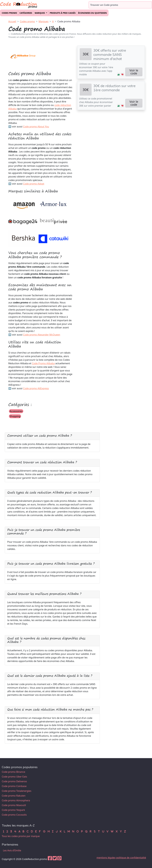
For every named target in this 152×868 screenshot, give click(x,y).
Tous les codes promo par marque (21, 836)
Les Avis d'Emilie (12, 850)
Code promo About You (36, 127)
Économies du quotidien (92, 13)
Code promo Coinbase (14, 786)
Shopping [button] (15, 416)
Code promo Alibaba (69, 21)
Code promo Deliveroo (14, 781)
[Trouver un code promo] (120, 5)
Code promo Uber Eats (14, 777)
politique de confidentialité (131, 858)
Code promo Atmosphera (16, 800)
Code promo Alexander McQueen (42, 335)
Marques (43, 21)
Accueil (12, 21)
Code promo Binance (13, 772)
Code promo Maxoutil (14, 805)
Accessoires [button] (16, 411)
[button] (119, 74)
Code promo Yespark (13, 810)
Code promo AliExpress (36, 388)
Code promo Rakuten (14, 796)
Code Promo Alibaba (43, 363)
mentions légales (106, 858)
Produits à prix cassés (63, 13)
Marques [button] (40, 13)
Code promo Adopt (34, 184)
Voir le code (134, 72)
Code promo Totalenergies (17, 791)
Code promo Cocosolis (14, 815)
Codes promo (9, 13)
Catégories (26, 13)
